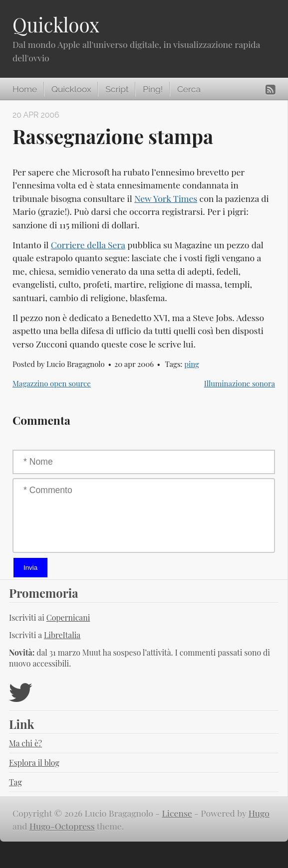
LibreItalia (62, 635)
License (177, 813)
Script (117, 89)
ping (192, 364)
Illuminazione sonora (240, 383)
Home (25, 89)
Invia (30, 568)
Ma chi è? (25, 743)
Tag (15, 782)
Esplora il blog (34, 763)
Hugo (259, 813)
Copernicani (68, 617)
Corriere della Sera (88, 245)
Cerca (189, 89)
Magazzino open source (52, 383)
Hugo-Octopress (62, 826)
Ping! (153, 89)
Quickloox (56, 24)
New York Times (166, 198)
